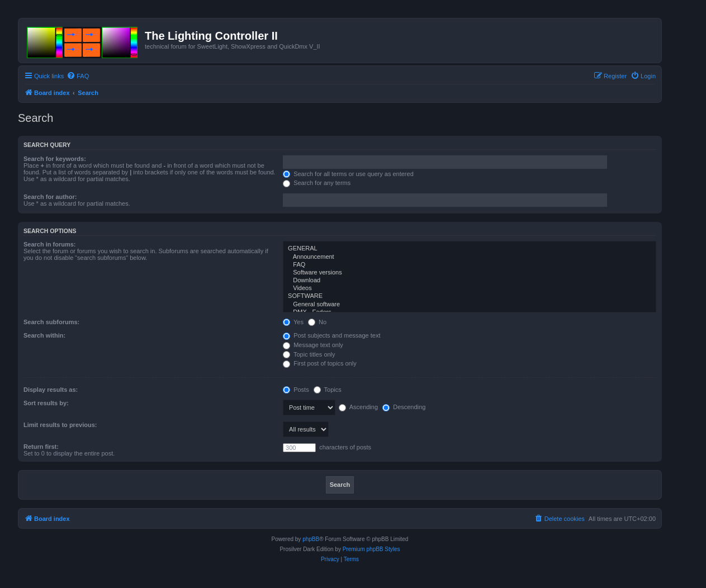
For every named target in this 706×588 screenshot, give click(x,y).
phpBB (311, 539)
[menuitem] (78, 76)
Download (470, 281)
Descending (404, 407)
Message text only (313, 345)
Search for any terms (317, 183)
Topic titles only (309, 354)
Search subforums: (51, 322)
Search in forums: (50, 244)
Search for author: (50, 197)
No (317, 322)
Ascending (358, 407)
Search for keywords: (55, 159)
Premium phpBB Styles (371, 549)
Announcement (470, 257)
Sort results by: (46, 403)
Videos (470, 288)
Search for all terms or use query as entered (348, 174)
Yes (293, 322)
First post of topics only (320, 363)
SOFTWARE (470, 296)
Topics (328, 390)
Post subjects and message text (331, 335)
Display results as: (51, 390)
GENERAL (470, 249)
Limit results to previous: (60, 425)
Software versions (470, 273)
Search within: (44, 335)
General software (470, 305)
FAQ (470, 265)
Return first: (41, 447)
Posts (296, 390)
